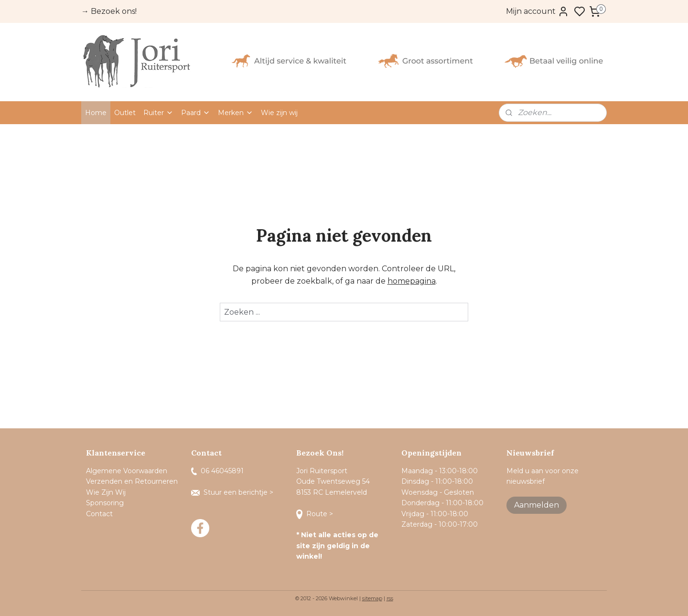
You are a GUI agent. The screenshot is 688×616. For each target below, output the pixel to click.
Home (96, 113)
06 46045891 (217, 471)
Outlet (125, 113)
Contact (100, 514)
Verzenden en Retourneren (132, 481)
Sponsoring (105, 503)
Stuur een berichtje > (233, 492)
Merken (236, 113)
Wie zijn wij (279, 113)
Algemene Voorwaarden (127, 471)
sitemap (372, 598)
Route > (316, 514)
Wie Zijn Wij (106, 492)
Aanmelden (537, 505)
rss (390, 598)
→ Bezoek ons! (109, 11)
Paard (196, 113)
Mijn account (537, 11)
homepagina (412, 281)
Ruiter (158, 113)
